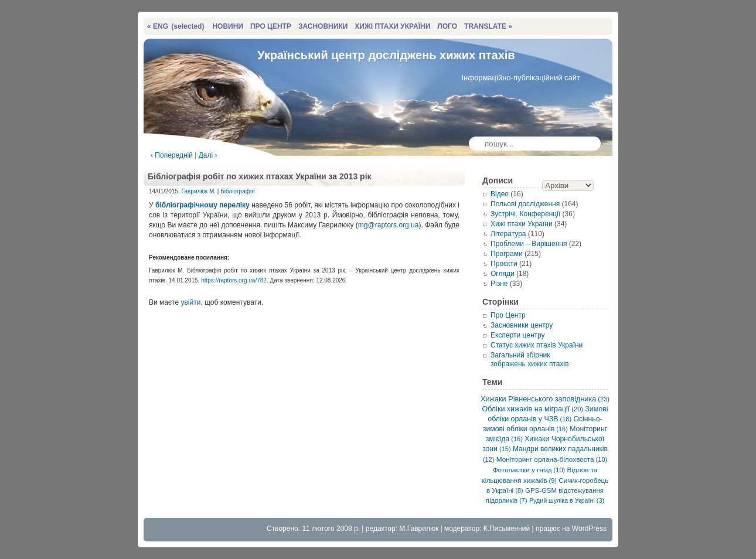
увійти (190, 302)
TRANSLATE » (488, 26)
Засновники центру (522, 325)
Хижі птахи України (522, 224)
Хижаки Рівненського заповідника (545, 399)
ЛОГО (447, 26)
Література (508, 234)
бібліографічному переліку (202, 205)
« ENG (176, 26)
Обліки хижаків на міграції (533, 409)
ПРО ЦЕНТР (271, 26)
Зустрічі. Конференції (525, 214)
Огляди (503, 274)
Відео (500, 194)
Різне (499, 284)
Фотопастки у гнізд (529, 470)
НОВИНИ (228, 26)
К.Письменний (507, 529)
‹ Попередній (172, 155)
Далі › (208, 155)
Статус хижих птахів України (537, 345)
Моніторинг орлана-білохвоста (552, 459)
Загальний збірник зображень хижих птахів (530, 359)
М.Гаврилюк (419, 529)
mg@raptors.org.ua (389, 225)
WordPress (589, 529)
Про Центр (508, 315)
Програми (507, 254)
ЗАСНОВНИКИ (323, 26)
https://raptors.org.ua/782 (234, 280)
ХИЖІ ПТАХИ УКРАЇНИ (392, 26)
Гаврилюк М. (199, 191)
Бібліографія (237, 191)
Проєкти (504, 264)
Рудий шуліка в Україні (567, 500)
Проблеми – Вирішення (529, 244)
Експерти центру (518, 335)
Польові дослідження (525, 204)
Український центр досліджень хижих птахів (386, 55)
